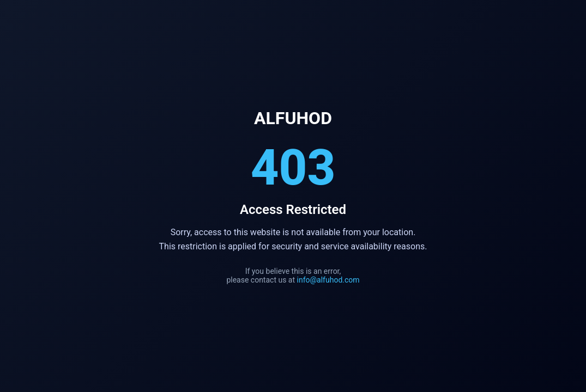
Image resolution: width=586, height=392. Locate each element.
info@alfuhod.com (328, 280)
